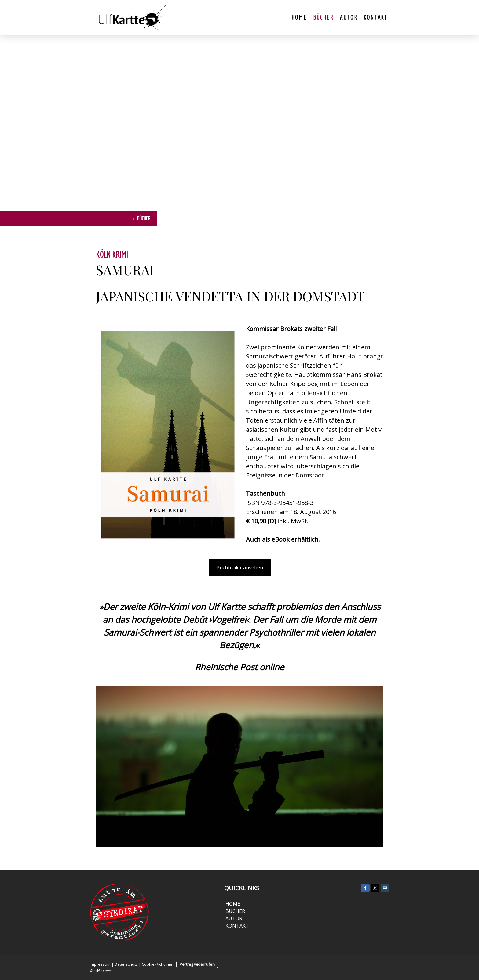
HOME (233, 904)
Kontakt (376, 17)
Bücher (324, 17)
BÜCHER (235, 911)
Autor (349, 17)
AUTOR (234, 918)
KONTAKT (237, 926)
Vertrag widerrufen (197, 964)
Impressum (100, 964)
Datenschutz (126, 964)
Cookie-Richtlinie (157, 964)
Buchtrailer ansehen (240, 567)
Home (299, 17)
